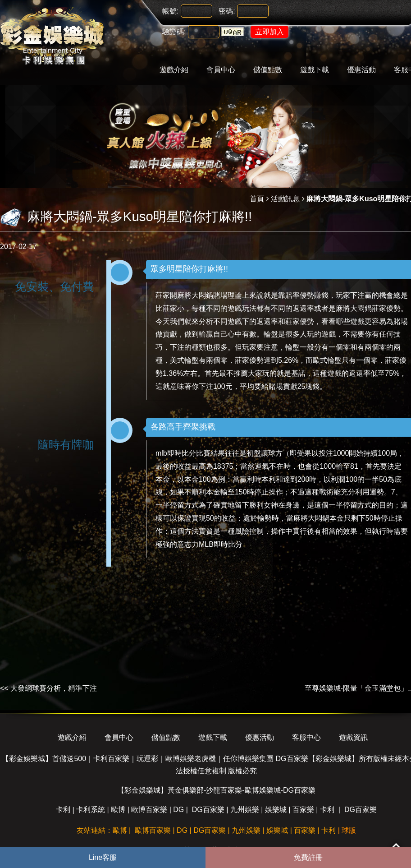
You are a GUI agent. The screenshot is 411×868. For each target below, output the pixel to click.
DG (178, 810)
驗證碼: (174, 32)
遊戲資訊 (353, 737)
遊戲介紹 (174, 70)
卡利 (63, 810)
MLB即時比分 (221, 544)
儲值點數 (268, 70)
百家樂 (303, 810)
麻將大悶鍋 (195, 295)
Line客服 (103, 857)
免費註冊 (308, 857)
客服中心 (306, 737)
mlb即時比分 (176, 453)
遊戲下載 (315, 70)
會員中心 (221, 70)
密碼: (227, 11)
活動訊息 (285, 199)
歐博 (118, 810)
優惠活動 (361, 70)
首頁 (257, 199)
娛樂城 (276, 810)
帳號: (170, 11)
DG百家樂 (208, 810)
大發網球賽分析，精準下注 (54, 688)
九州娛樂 (245, 810)
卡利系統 (91, 810)
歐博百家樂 (149, 810)
